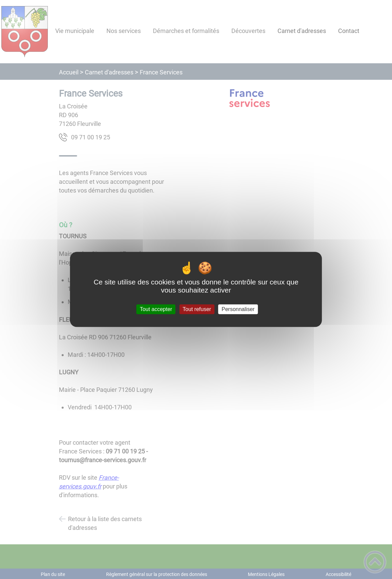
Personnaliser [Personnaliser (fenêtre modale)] (238, 309)
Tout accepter (156, 309)
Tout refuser (197, 309)
